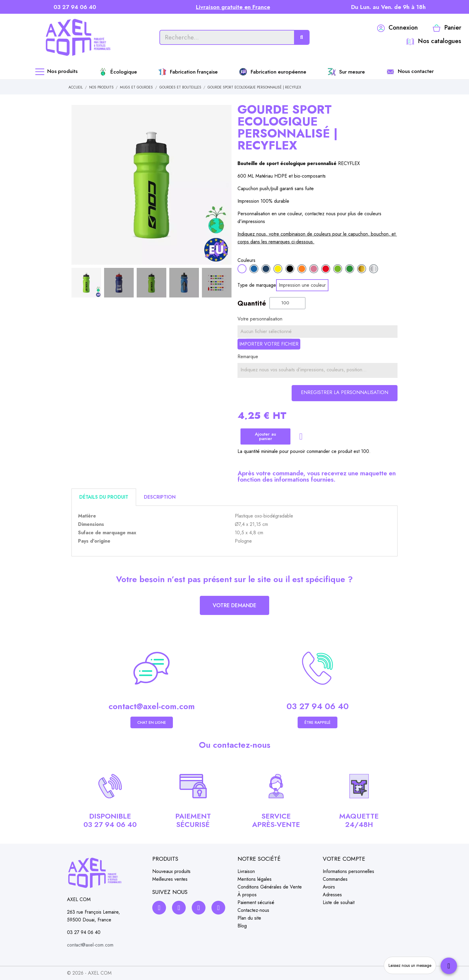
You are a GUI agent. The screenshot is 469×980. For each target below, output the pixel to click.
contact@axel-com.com (152, 706)
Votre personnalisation (260, 319)
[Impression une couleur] (302, 285)
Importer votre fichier (269, 344)
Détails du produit (104, 497)
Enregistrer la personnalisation (345, 392)
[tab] (104, 497)
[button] (76, 185)
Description (160, 497)
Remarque (248, 357)
